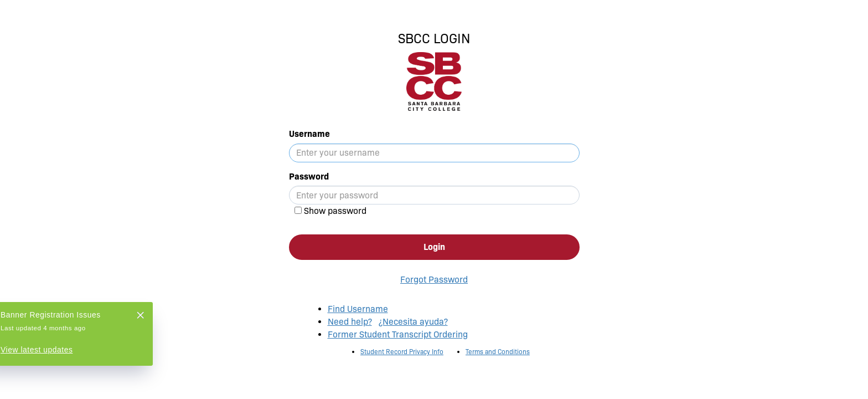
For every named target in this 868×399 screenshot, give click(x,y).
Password (309, 177)
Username (309, 134)
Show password (335, 211)
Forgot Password (434, 280)
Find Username (358, 309)
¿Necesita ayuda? (413, 322)
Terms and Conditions (498, 352)
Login (434, 247)
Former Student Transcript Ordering (398, 334)
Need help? (350, 322)
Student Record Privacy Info (402, 352)
